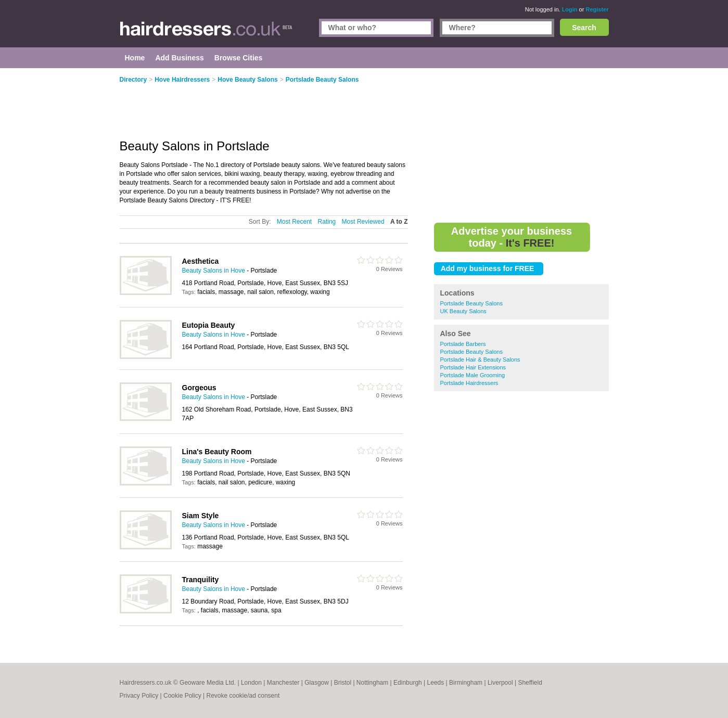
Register (597, 9)
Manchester (283, 683)
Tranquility (201, 580)
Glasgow (317, 683)
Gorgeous (199, 388)
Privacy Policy (139, 696)
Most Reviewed (363, 222)
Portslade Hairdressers (469, 383)
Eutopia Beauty (209, 325)
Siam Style (201, 516)
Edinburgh (408, 683)
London (251, 683)
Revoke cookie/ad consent (243, 696)
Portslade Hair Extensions (473, 367)
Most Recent (294, 222)
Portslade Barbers (463, 344)
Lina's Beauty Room (217, 452)
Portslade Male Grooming (473, 375)
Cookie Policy (182, 696)
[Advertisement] (521, 146)
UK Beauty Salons (463, 311)
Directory (133, 80)
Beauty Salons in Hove (214, 271)
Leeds (436, 683)
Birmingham (466, 683)
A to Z (399, 222)
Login (570, 9)
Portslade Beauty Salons (471, 303)
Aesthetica (201, 261)
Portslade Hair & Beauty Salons (480, 360)
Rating (327, 222)
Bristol (343, 683)
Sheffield (530, 683)
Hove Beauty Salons (247, 80)
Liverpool (500, 683)
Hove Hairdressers (182, 80)
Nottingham (372, 683)
